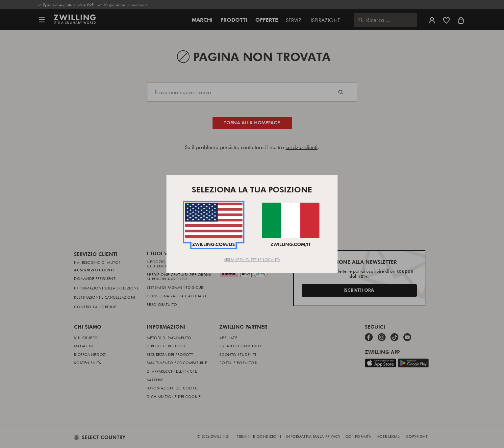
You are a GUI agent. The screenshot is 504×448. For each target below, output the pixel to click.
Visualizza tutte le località (252, 260)
